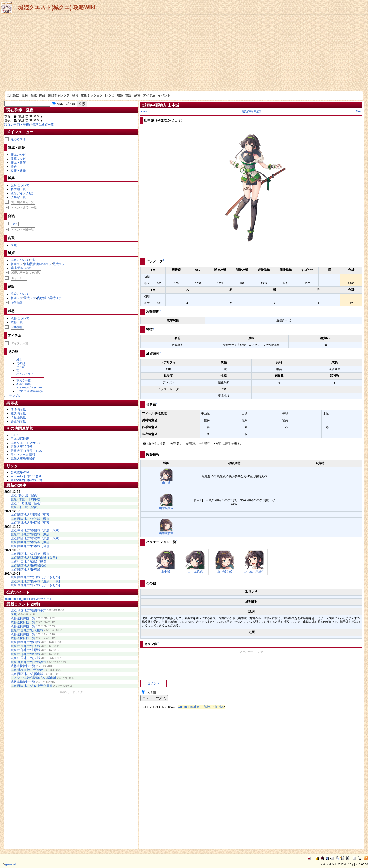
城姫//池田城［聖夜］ (25, 507)
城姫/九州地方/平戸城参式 (28, 662)
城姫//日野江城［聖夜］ (27, 503)
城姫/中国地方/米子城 (25, 646)
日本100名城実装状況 (30, 391)
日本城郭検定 (20, 439)
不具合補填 (24, 384)
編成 (14, 268)
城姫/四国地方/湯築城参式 (28, 610)
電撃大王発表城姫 (23, 459)
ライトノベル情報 (23, 455)
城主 (19, 360)
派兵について (20, 185)
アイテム (149, 95)
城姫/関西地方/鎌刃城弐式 (28, 566)
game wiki (11, 864)
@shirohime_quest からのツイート (28, 599)
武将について (20, 318)
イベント (164, 95)
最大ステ (59, 264)
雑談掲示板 (18, 413)
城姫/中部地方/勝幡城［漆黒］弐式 (35, 530)
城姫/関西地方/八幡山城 (27, 674)
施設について (20, 294)
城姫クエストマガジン (26, 443)
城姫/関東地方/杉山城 (25, 642)
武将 (137, 95)
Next (359, 111)
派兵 (25, 95)
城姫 (120, 95)
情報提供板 (18, 417)
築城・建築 (18, 163)
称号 (75, 95)
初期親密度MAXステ (38, 264)
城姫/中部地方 (251, 111)
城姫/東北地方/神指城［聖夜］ (32, 523)
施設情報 (17, 303)
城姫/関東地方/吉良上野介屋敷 (32, 686)
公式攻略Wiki (20, 472)
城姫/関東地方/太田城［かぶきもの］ (36, 577)
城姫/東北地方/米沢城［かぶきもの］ (36, 585)
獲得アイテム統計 (23, 193)
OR (70, 104)
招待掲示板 (18, 409)
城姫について (20, 260)
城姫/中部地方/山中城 (161, 105)
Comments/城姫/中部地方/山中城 (200, 707)
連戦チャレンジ (59, 95)
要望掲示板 (18, 421)
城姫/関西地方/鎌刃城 (25, 570)
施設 (129, 95)
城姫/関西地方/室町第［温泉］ (32, 554)
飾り (21, 268)
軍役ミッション (92, 95)
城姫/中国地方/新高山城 (27, 630)
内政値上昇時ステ (49, 298)
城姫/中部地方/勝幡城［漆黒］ (32, 534)
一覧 (33, 260)
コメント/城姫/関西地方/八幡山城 (33, 678)
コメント (154, 683)
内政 (42, 95)
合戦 (33, 95)
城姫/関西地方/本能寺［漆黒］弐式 (35, 538)
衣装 (28, 268)
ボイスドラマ (25, 374)
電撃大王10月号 (21, 447)
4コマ (15, 435)
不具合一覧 (24, 380)
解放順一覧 (18, 189)
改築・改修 (18, 171)
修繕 (14, 166)
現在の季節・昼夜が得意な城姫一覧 (29, 125)
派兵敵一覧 (18, 197)
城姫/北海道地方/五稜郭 (27, 670)
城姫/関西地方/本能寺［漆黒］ (32, 542)
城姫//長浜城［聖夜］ (25, 495)
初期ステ (17, 264)
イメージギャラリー (29, 388)
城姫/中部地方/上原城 (25, 650)
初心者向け (18, 139)
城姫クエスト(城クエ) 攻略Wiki (57, 7)
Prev (143, 111)
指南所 (21, 367)
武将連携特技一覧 (23, 618)
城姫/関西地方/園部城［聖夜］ (32, 515)
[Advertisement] (184, 52)
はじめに (13, 95)
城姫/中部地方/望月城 (25, 654)
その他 (21, 363)
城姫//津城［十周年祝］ (27, 499)
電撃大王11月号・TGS (26, 451)
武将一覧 (17, 322)
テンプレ (15, 396)
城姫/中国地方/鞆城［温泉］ (30, 562)
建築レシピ (18, 159)
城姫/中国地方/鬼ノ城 (25, 658)
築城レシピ (18, 155)
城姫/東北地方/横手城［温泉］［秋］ (36, 581)
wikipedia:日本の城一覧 (26, 480)
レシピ (110, 95)
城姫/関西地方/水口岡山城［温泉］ (35, 558)
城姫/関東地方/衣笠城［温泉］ (32, 519)
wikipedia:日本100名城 (26, 476)
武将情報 (17, 327)
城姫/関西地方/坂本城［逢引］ (32, 546)
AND (58, 104)
